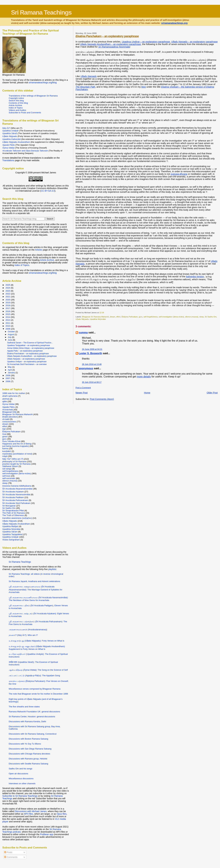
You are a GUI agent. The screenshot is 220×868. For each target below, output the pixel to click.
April (10, 370)
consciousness (9, 422)
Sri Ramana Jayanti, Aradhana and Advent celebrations (35, 581)
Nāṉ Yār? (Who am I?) (13, 459)
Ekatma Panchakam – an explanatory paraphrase (28, 354)
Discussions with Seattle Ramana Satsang (29, 764)
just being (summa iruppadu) (16, 446)
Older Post (212, 393)
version (195, 277)
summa (83, 333)
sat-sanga (7, 469)
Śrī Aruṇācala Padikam (13, 497)
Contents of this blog (18, 103)
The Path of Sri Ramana (14, 513)
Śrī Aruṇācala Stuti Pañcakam (16, 503)
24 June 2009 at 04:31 (92, 349)
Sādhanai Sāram (10, 466)
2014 (8, 317)
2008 (8, 375)
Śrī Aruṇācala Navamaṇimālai (16, 494)
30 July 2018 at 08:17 (92, 382)
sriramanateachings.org (174, 23)
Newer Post (82, 393)
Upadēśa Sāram (10, 532)
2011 (8, 323)
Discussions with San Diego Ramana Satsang (30, 749)
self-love (6, 476)
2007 (8, 378)
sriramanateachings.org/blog (43, 83)
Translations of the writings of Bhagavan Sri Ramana (33, 96)
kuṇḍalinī (7, 451)
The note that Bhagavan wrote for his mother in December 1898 (38, 694)
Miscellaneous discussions (21, 779)
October (12, 332)
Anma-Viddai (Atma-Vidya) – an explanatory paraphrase (31, 348)
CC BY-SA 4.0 (48, 191)
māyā (5, 456)
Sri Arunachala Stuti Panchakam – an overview (27, 364)
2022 (8, 294)
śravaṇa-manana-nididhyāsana (17, 486)
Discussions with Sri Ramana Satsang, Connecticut (33, 734)
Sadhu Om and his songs (21, 769)
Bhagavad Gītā (9, 412)
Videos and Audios (18, 110)
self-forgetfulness (151, 317)
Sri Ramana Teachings (41, 12)
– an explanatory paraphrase (107, 36)
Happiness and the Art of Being (17, 444)
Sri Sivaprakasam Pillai (13, 510)
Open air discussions (19, 774)
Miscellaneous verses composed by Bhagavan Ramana (35, 689)
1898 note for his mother (14, 393)
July (10, 337)
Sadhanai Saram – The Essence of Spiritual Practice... (30, 343)
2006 (8, 381)
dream (113, 317)
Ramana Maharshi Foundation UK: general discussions (34, 712)
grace (5, 436)
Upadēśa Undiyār (10, 537)
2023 (8, 291)
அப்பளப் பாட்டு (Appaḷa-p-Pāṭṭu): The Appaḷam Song (34, 676)
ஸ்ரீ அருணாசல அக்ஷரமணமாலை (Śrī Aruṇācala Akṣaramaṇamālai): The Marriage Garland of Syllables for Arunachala (36, 589)
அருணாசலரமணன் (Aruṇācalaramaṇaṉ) (28, 630)
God (4, 434)
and (25, 151)
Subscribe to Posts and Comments (25, 113)
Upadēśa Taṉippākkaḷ (12, 534)
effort (118, 317)
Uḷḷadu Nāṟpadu (82, 319)
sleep (201, 317)
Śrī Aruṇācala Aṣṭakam (13, 492)
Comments (11, 857)
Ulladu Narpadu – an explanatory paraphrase (26, 359)
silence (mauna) (192, 317)
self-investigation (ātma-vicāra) (171, 317)
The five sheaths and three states (24, 707)
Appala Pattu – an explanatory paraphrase (25, 351)
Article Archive (15, 105)
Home (147, 393)
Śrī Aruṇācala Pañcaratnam (15, 500)
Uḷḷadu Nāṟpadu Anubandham (16, 524)
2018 (8, 305)
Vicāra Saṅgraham (11, 540)
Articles (39, 250)
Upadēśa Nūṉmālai (98, 319)
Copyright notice (16, 98)
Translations (8, 160)
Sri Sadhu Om (211, 317)
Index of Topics (16, 108)
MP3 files (29, 814)
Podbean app (47, 834)
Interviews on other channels (22, 783)
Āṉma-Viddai (8, 404)
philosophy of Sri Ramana (14, 461)
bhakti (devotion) (10, 417)
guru (141, 317)
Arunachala (8, 410)
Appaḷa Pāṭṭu (9, 407)
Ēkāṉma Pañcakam (130, 317)
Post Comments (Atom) (102, 399)
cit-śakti (6, 419)
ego (4, 429)
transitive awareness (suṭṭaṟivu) (17, 518)
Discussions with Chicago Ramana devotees (29, 754)
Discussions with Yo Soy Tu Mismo (25, 744)
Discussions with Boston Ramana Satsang (29, 739)
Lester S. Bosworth (90, 353)
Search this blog (16, 101)
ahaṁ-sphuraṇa (10, 396)
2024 (8, 288)
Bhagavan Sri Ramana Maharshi (95, 317)
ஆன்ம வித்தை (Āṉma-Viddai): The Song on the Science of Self (38, 670)
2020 (8, 300)
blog (144, 87)
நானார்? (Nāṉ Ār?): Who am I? (23, 635)
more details (144, 377)
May (10, 367)
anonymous (86, 368)
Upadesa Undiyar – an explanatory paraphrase (27, 362)
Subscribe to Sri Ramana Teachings (20, 796)
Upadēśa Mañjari (10, 526)
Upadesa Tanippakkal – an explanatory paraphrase (29, 345)
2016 (8, 311)
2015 (8, 314)
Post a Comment (83, 388)
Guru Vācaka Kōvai (11, 441)
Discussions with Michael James (31, 811)
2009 (8, 329)
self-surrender (9, 478)
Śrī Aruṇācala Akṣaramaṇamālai (17, 489)
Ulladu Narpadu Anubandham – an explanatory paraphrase (32, 356)
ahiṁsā (6, 399)
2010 (8, 326)
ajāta (5, 401)
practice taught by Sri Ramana (17, 464)
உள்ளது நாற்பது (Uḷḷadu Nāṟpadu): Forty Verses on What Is (37, 641)
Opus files (61, 814)
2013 (8, 320)
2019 (8, 303)
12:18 (102, 312)
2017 (8, 308)
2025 (8, 285)
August (11, 335)
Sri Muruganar (9, 506)
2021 (8, 297)
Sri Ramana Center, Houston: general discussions (32, 717)
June (10, 340)
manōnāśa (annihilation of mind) (17, 454)
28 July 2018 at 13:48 (92, 364)
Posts (8, 852)
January (12, 373)
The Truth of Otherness (13, 515)
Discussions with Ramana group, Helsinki (28, 759)
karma (5, 448)
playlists (52, 569)
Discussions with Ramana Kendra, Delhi (27, 721)
